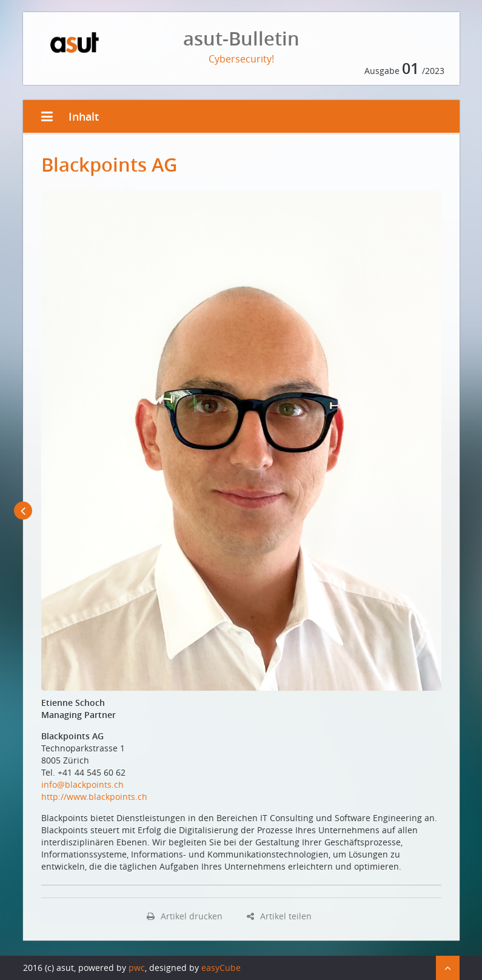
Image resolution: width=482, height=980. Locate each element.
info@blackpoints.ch (82, 784)
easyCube (221, 968)
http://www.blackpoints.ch (94, 797)
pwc (137, 968)
